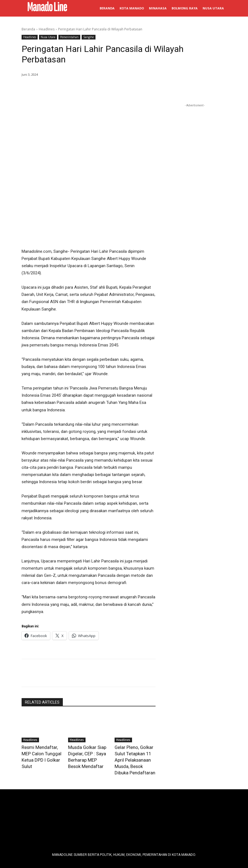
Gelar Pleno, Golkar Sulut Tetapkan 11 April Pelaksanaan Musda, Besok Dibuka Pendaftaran (134, 706)
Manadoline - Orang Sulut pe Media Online (126, 849)
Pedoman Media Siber (103, 823)
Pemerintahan (69, 37)
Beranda (28, 29)
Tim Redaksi (69, 823)
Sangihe (89, 37)
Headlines (47, 29)
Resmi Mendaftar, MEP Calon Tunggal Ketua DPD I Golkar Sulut (42, 701)
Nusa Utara (48, 37)
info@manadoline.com (170, 823)
